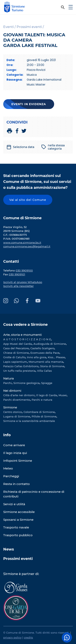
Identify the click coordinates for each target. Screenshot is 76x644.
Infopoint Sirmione (18, 461)
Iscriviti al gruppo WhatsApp (23, 282)
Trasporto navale (16, 527)
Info (7, 435)
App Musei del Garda (18, 344)
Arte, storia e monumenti (22, 335)
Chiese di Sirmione (16, 353)
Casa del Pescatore (16, 348)
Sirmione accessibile (19, 512)
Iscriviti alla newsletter (18, 286)
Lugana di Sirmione (17, 416)
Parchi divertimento (17, 400)
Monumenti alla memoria (46, 362)
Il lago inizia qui (15, 453)
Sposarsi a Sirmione (18, 520)
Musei (63, 395)
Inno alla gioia (37, 357)
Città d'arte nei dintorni (19, 395)
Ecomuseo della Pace (45, 353)
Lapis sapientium (15, 362)
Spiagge (47, 383)
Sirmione (10, 407)
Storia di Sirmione (52, 366)
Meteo (8, 468)
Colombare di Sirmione (39, 412)
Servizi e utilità (14, 504)
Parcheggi (11, 476)
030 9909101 (17, 274)
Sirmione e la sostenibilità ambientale (29, 421)
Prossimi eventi (18, 559)
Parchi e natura (42, 400)
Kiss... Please (56, 357)
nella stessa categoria (53, 147)
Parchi (7, 383)
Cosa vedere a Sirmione (25, 325)
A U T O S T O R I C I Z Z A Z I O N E (27, 339)
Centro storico (13, 412)
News (9, 549)
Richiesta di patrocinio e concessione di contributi (34, 494)
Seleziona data (20, 147)
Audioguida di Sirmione (50, 344)
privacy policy (12, 637)
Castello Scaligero (42, 348)
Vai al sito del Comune (28, 200)
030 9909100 (24, 270)
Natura (9, 378)
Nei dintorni (12, 391)
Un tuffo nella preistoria (19, 371)
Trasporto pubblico (18, 535)
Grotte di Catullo (14, 357)
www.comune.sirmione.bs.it (22, 242)
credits (28, 637)
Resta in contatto (17, 484)
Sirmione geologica (26, 383)
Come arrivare (14, 445)
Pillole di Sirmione (44, 416)
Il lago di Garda (47, 395)
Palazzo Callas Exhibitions (21, 366)
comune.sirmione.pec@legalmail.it (27, 246)
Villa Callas (44, 371)
